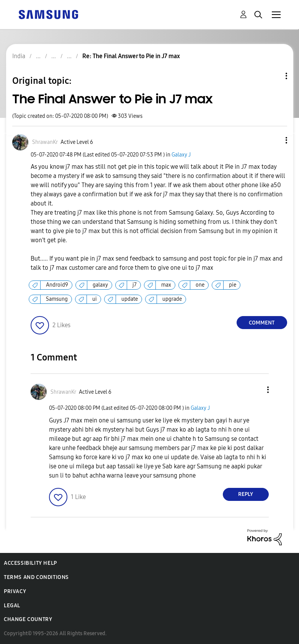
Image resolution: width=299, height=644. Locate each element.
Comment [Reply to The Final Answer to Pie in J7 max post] (262, 323)
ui (95, 299)
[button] (273, 140)
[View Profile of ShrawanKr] (45, 142)
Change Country (28, 619)
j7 (135, 285)
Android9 (57, 285)
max (166, 285)
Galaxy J (181, 155)
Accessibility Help (30, 563)
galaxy (100, 285)
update (130, 299)
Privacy (15, 591)
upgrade (172, 299)
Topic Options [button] (273, 76)
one (200, 285)
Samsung (57, 299)
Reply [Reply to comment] (246, 494)
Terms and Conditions (36, 577)
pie (233, 285)
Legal (12, 606)
